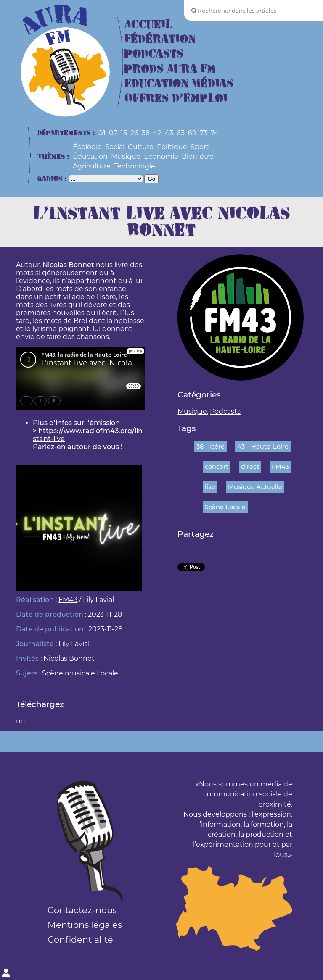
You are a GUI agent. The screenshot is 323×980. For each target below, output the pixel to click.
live (210, 487)
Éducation (90, 156)
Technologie (135, 166)
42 (157, 133)
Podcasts (154, 54)
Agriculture (92, 166)
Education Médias (179, 84)
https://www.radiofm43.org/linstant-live (88, 435)
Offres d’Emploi (176, 99)
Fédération (160, 39)
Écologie (87, 147)
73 (204, 133)
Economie (161, 156)
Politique (172, 147)
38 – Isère (210, 447)
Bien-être (198, 156)
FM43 (68, 600)
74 (215, 133)
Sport (200, 147)
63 (181, 133)
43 (169, 133)
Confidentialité (80, 939)
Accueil (148, 25)
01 (102, 133)
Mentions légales (85, 925)
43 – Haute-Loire (263, 447)
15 (124, 133)
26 (134, 133)
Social (115, 147)
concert (217, 467)
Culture (141, 147)
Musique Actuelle (255, 487)
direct (250, 467)
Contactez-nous (82, 910)
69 (192, 133)
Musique (126, 156)
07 (113, 133)
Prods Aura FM (170, 69)
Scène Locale (225, 507)
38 (146, 133)
